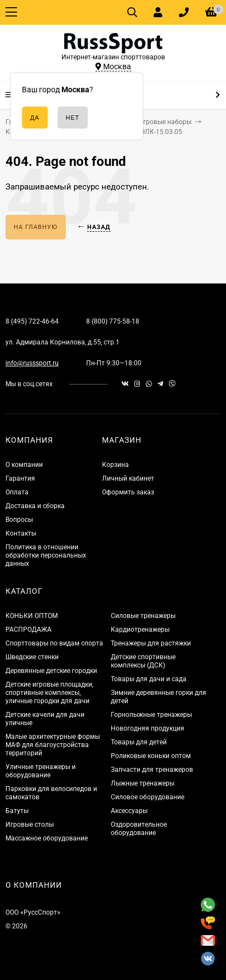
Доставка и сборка (35, 506)
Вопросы (19, 520)
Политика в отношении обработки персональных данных (46, 555)
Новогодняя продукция (148, 728)
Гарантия (20, 478)
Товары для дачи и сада (149, 679)
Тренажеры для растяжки (151, 643)
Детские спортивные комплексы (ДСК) (143, 661)
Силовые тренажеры (143, 616)
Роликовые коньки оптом (151, 756)
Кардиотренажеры (140, 630)
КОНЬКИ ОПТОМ (32, 616)
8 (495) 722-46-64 (32, 321)
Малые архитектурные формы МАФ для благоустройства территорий (53, 745)
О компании (24, 465)
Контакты (21, 533)
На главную (36, 227)
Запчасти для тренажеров (152, 770)
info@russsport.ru (32, 363)
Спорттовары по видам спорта (54, 643)
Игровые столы (30, 825)
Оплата (17, 492)
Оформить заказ (128, 492)
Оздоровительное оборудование (139, 829)
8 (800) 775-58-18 (113, 321)
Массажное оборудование (47, 838)
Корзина (115, 465)
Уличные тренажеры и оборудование (41, 771)
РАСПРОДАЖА (29, 630)
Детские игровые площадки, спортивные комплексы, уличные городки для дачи (49, 693)
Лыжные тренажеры (143, 783)
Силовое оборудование (148, 797)
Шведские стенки (32, 657)
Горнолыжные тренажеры (151, 715)
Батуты (17, 811)
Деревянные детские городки (51, 671)
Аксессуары (129, 811)
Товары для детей (139, 742)
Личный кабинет (128, 478)
